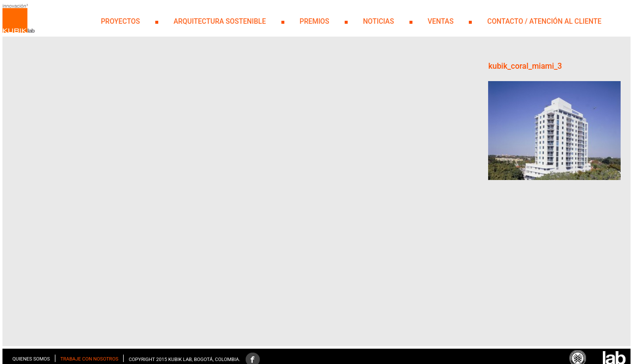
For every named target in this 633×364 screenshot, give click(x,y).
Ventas (441, 21)
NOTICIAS (379, 21)
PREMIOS (315, 21)
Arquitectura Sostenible (220, 21)
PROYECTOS (120, 21)
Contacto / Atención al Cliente (544, 21)
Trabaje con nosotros (89, 359)
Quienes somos (31, 359)
